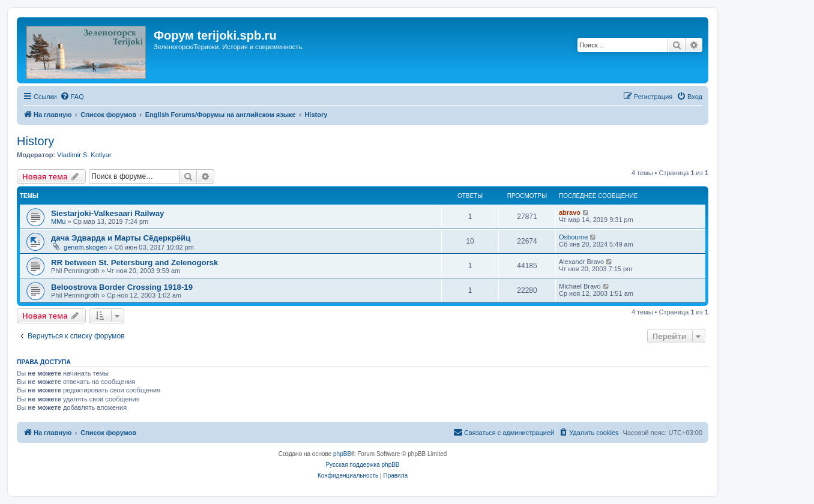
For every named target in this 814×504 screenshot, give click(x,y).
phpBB (342, 454)
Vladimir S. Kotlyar (84, 155)
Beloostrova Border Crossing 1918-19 (122, 287)
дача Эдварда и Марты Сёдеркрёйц (121, 238)
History (35, 141)
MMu (58, 221)
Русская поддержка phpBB (362, 465)
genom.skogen (85, 247)
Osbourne (573, 237)
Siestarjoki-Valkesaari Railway (107, 213)
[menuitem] (72, 97)
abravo (570, 212)
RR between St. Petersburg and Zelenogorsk (134, 262)
